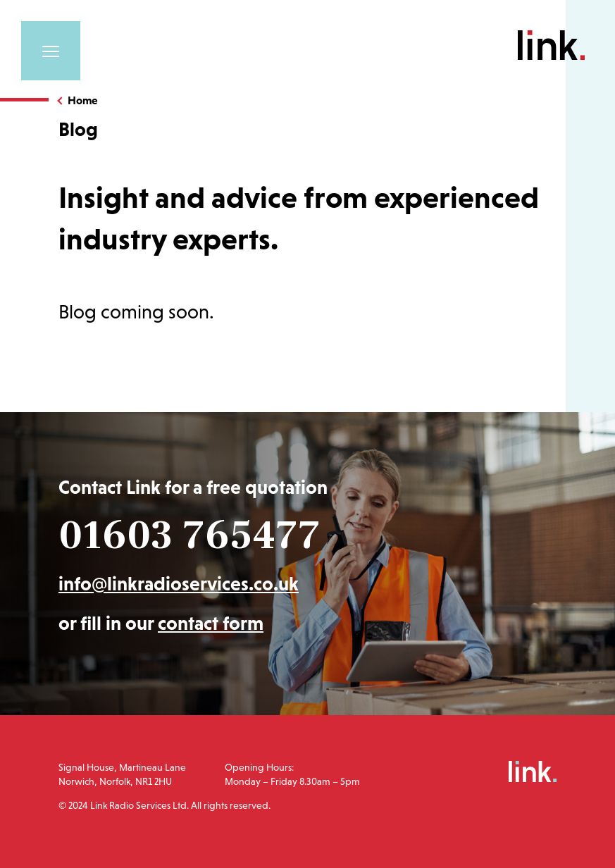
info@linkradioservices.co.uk (179, 584)
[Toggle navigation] (51, 51)
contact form (211, 623)
